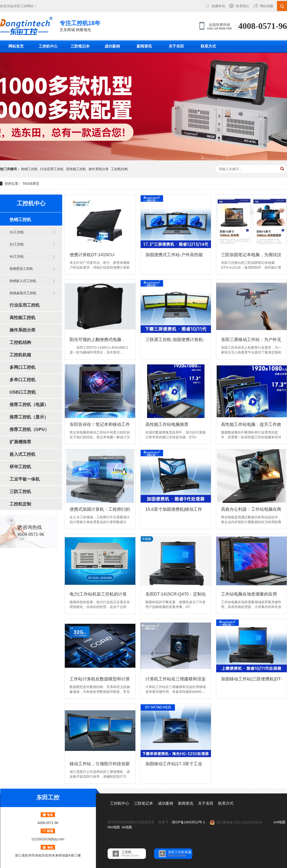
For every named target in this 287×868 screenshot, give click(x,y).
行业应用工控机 (52, 169)
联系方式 (208, 46)
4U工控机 (17, 256)
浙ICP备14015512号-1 (188, 822)
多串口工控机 (22, 380)
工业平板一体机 (25, 479)
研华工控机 (20, 467)
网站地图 (267, 6)
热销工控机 (29, 169)
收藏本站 (218, 6)
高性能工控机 (76, 169)
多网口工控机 (22, 367)
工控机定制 (20, 504)
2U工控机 (17, 244)
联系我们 (243, 6)
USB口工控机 (23, 392)
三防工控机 (20, 492)
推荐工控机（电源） (29, 405)
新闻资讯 (144, 46)
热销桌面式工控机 (23, 293)
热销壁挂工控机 (21, 269)
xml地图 (280, 822)
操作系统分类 (99, 169)
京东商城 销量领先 (80, 25)
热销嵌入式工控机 (23, 281)
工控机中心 (48, 46)
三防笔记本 (80, 46)
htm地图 (114, 827)
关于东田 (176, 46)
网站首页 (16, 46)
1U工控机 (17, 232)
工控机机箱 (20, 355)
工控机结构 (119, 169)
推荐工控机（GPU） (29, 429)
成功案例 (112, 46)
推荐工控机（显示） (29, 417)
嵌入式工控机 (22, 454)
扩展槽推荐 (20, 442)
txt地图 (127, 827)
